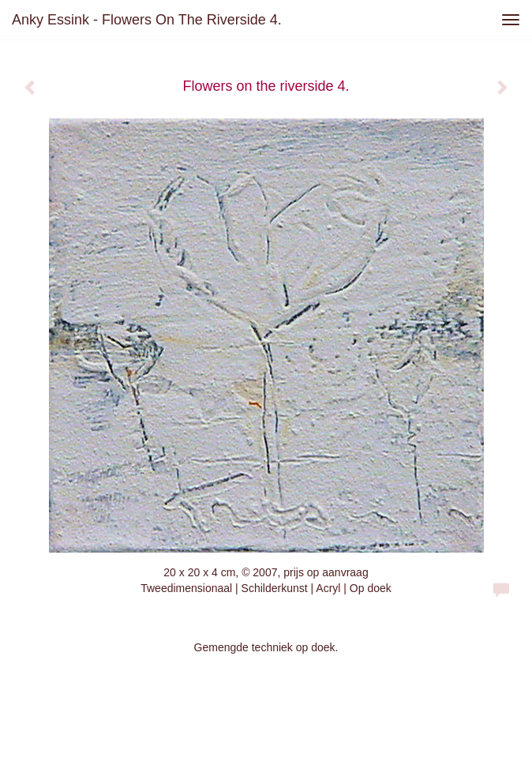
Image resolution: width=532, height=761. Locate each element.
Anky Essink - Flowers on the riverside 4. (147, 20)
